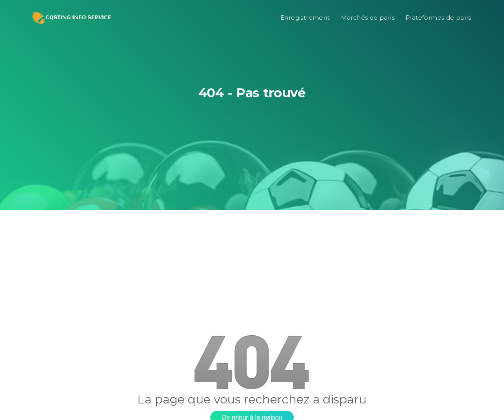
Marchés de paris (368, 18)
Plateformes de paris (438, 18)
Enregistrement (305, 18)
